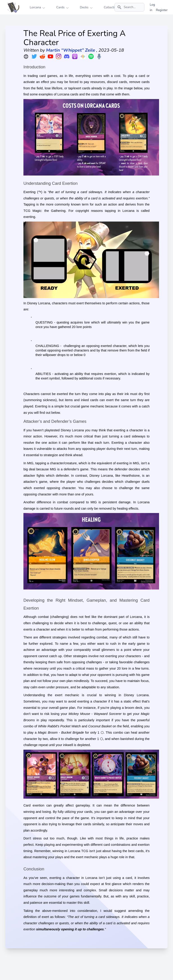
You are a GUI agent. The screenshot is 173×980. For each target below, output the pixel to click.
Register (162, 10)
